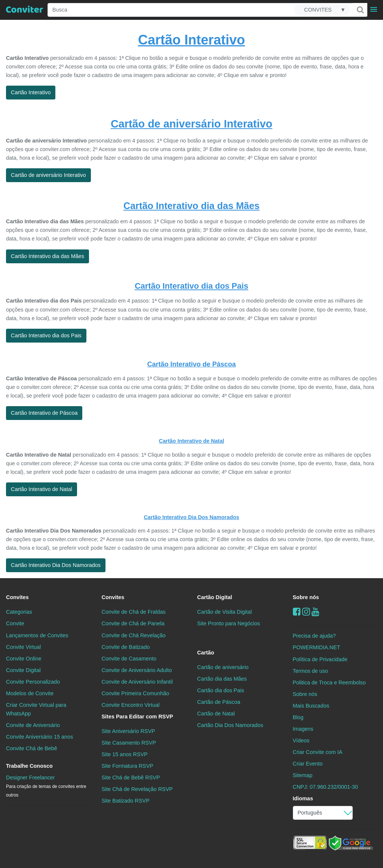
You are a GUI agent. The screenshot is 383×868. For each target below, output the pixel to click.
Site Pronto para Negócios (229, 623)
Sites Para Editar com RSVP (137, 717)
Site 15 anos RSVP (125, 754)
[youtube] (315, 612)
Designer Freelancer (46, 786)
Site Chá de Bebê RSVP (131, 777)
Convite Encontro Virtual (131, 705)
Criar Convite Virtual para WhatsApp (36, 709)
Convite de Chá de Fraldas (134, 612)
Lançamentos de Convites (37, 635)
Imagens (303, 729)
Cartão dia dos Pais (221, 690)
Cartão (206, 653)
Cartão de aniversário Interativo (191, 124)
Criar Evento (308, 764)
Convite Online (24, 659)
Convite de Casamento (129, 659)
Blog (298, 717)
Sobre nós (306, 597)
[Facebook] (297, 612)
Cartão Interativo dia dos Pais (191, 286)
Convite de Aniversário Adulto (137, 670)
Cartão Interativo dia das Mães (191, 206)
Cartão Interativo (191, 40)
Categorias (19, 612)
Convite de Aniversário (33, 725)
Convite (15, 623)
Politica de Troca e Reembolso (329, 683)
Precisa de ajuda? (314, 636)
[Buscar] (360, 10)
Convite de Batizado (126, 647)
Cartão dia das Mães (222, 679)
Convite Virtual (23, 647)
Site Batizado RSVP (126, 801)
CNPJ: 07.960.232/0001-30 (325, 787)
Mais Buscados (311, 706)
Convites (17, 597)
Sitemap (303, 775)
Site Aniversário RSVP (128, 731)
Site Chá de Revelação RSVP (137, 789)
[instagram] (306, 612)
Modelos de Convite (30, 693)
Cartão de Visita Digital (224, 612)
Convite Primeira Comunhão (136, 693)
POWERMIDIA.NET (317, 647)
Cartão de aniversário (223, 667)
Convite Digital (23, 670)
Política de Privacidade (320, 659)
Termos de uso (310, 671)
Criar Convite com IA (318, 752)
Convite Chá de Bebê (32, 748)
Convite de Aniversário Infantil (137, 682)
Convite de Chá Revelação (134, 635)
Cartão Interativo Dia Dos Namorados (191, 517)
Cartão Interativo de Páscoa (191, 364)
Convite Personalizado (33, 682)
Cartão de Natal (216, 714)
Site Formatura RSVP (128, 766)
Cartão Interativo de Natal (191, 441)
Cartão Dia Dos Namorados (230, 725)
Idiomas (303, 798)
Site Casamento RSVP (129, 743)
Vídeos (301, 740)
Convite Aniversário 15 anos (39, 737)
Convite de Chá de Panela (133, 623)
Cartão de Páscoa (219, 702)
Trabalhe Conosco (29, 766)
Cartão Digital (215, 597)
